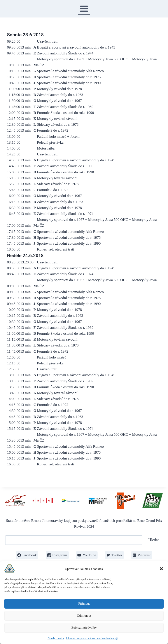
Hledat (154, 540)
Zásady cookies (56, 638)
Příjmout (84, 604)
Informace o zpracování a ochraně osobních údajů (92, 638)
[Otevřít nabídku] (84, 9)
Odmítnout (84, 616)
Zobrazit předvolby (84, 628)
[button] (161, 569)
